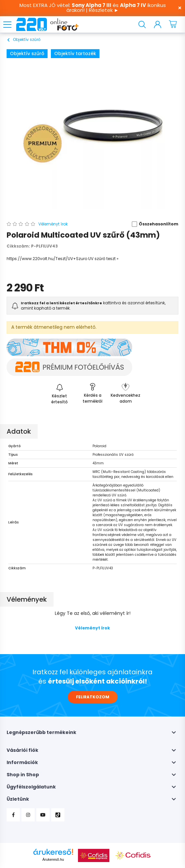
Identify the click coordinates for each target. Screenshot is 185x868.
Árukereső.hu (53, 859)
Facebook (13, 815)
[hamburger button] (7, 24)
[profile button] (159, 24)
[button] (153, 224)
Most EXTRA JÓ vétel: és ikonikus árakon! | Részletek (93, 8)
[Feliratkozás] (59, 393)
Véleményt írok (92, 628)
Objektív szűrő (27, 53)
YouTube (43, 815)
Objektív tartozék (75, 53)
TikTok (58, 815)
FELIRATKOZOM (93, 697)
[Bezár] (177, 8)
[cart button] (174, 24)
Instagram (28, 815)
